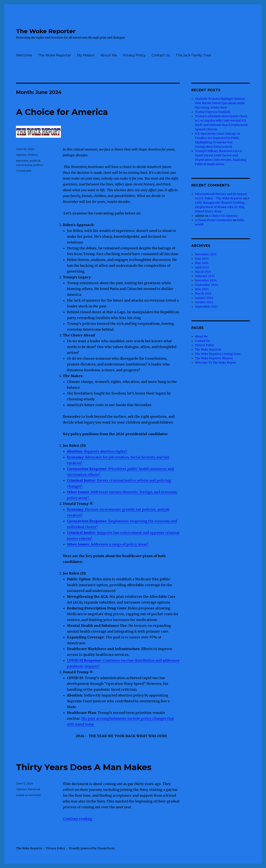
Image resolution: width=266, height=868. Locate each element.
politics (38, 165)
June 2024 (202, 289)
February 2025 (205, 276)
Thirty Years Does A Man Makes (84, 767)
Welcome (24, 55)
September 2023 (206, 307)
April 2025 (202, 267)
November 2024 (206, 281)
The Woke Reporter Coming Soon (218, 354)
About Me (109, 55)
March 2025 (203, 272)
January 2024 (204, 298)
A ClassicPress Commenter (214, 220)
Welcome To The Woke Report (216, 363)
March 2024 (203, 294)
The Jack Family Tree (193, 55)
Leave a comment (28, 795)
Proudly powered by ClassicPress (92, 848)
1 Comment (24, 171)
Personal (34, 789)
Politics (33, 155)
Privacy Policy (134, 55)
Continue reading (77, 819)
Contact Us (161, 55)
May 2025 (202, 263)
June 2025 (202, 259)
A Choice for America (62, 112)
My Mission (86, 55)
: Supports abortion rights (96, 451)
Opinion (21, 155)
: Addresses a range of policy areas (107, 544)
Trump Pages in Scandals (213, 112)
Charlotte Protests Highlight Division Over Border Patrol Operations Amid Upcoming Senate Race (220, 103)
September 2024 (206, 285)
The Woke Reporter (46, 31)
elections (22, 161)
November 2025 (206, 254)
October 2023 (204, 302)
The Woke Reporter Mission (214, 358)
